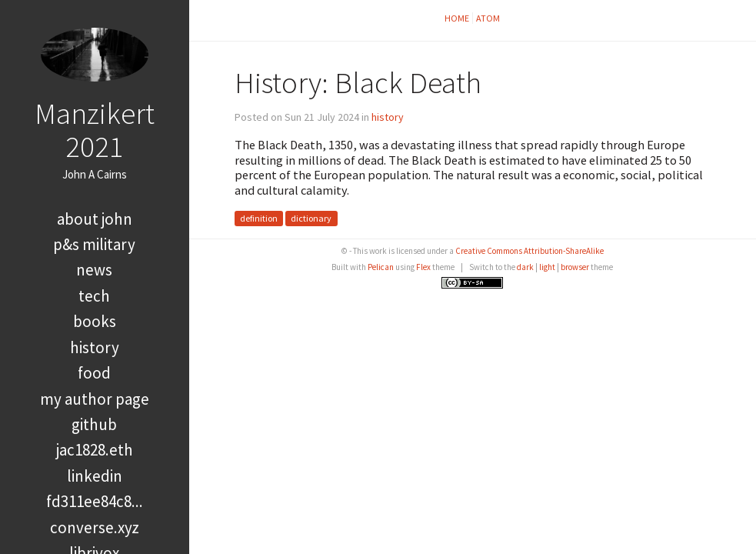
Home (457, 18)
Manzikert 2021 (95, 130)
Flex (423, 267)
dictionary (311, 219)
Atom (488, 18)
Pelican (381, 267)
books (95, 321)
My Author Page (95, 399)
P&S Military (94, 244)
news (94, 270)
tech (94, 296)
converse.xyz (95, 527)
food (94, 373)
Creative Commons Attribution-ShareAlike (530, 251)
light (547, 267)
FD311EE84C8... (95, 501)
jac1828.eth (95, 450)
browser (575, 267)
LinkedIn (95, 476)
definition (259, 219)
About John (95, 219)
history (95, 347)
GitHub (94, 424)
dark (525, 267)
